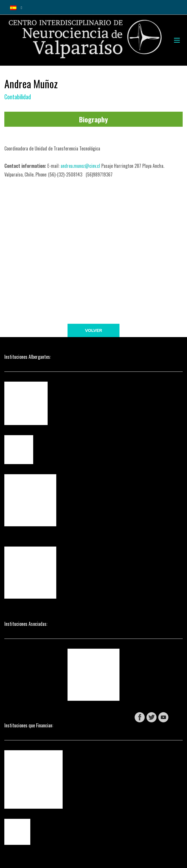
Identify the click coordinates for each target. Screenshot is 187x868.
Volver (94, 330)
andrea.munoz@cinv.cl (80, 166)
